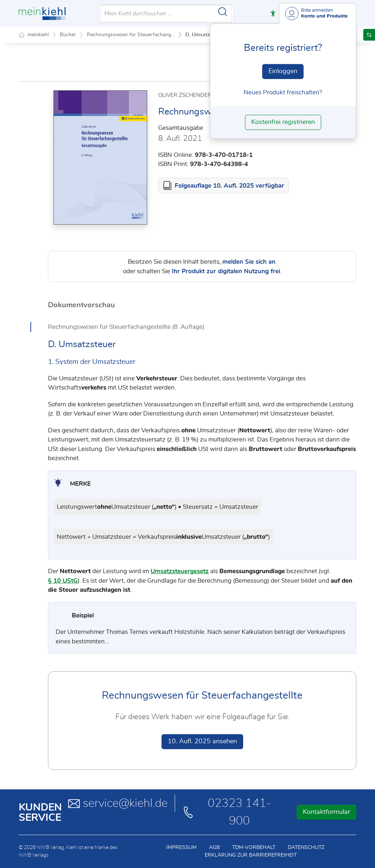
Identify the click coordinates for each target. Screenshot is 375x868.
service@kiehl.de (118, 803)
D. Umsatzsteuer (205, 35)
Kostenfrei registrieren (283, 122)
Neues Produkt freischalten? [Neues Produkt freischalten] (283, 92)
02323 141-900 (227, 812)
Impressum (181, 848)
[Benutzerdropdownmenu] (318, 13)
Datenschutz (306, 848)
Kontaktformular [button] (326, 812)
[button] (273, 13)
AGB (214, 848)
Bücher (68, 35)
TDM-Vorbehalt (254, 848)
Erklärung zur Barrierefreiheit (251, 855)
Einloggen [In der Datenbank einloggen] (283, 71)
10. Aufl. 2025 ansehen (202, 741)
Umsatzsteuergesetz (180, 571)
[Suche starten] (223, 12)
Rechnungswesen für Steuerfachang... (131, 35)
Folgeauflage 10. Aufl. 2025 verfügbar (229, 186)
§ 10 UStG (63, 581)
